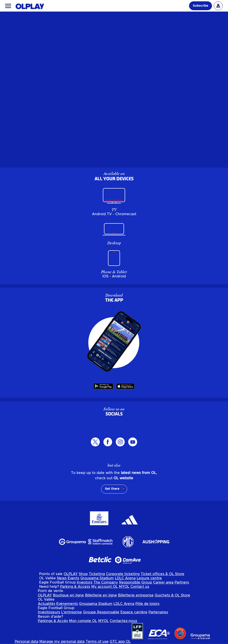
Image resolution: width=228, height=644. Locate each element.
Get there (112, 489)
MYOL (124, 587)
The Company (106, 582)
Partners (182, 582)
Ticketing (97, 574)
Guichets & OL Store (172, 595)
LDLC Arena (125, 578)
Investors (85, 582)
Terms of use (97, 642)
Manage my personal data (62, 642)
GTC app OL (120, 642)
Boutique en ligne (68, 595)
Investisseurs (49, 612)
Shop (83, 574)
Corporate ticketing (123, 574)
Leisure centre (149, 578)
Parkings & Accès (53, 621)
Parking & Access (75, 587)
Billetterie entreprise (136, 595)
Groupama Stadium (97, 578)
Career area (163, 582)
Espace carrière (134, 612)
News (62, 578)
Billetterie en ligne (101, 595)
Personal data (26, 642)
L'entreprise (72, 612)
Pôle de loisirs (147, 604)
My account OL (105, 587)
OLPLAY (71, 574)
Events (73, 578)
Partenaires (158, 612)
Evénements (67, 604)
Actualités (47, 604)
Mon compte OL (83, 621)
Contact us (140, 587)
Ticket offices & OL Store (163, 574)
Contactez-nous (123, 621)
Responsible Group (136, 582)
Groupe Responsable (101, 612)
